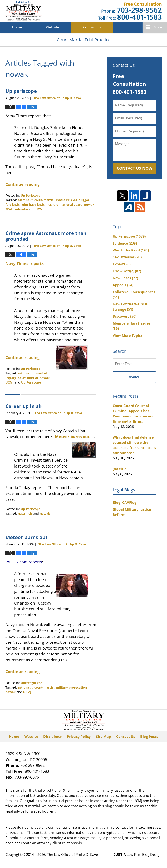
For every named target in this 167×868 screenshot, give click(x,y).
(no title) (120, 469)
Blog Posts (149, 737)
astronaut (25, 200)
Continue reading (23, 184)
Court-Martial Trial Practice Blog (24, 11)
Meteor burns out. (73, 437)
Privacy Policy (79, 737)
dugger (84, 200)
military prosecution (71, 687)
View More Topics (128, 335)
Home (17, 27)
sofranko (21, 209)
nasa (21, 514)
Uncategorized (32, 683)
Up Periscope (31, 195)
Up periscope (21, 91)
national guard (71, 205)
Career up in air (24, 406)
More (158, 27)
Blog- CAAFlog (124, 503)
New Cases (125, 278)
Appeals (123, 285)
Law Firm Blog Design (138, 855)
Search (134, 377)
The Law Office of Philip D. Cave (72, 855)
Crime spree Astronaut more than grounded (46, 236)
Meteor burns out (27, 537)
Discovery (124, 316)
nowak (89, 205)
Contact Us (92, 27)
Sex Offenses (127, 257)
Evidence (125, 243)
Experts (123, 264)
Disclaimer (53, 737)
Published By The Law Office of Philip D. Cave (130, 11)
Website (53, 27)
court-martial (44, 200)
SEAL (9, 209)
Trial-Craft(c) (127, 271)
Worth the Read (131, 250)
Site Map (103, 737)
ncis (29, 514)
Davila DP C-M (67, 200)
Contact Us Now (134, 168)
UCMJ (40, 209)
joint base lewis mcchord (40, 205)
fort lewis (13, 205)
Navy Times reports (25, 263)
